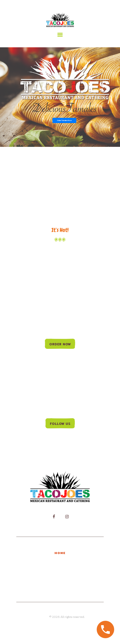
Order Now (60, 344)
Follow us (60, 424)
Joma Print (42, 617)
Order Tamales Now (64, 120)
